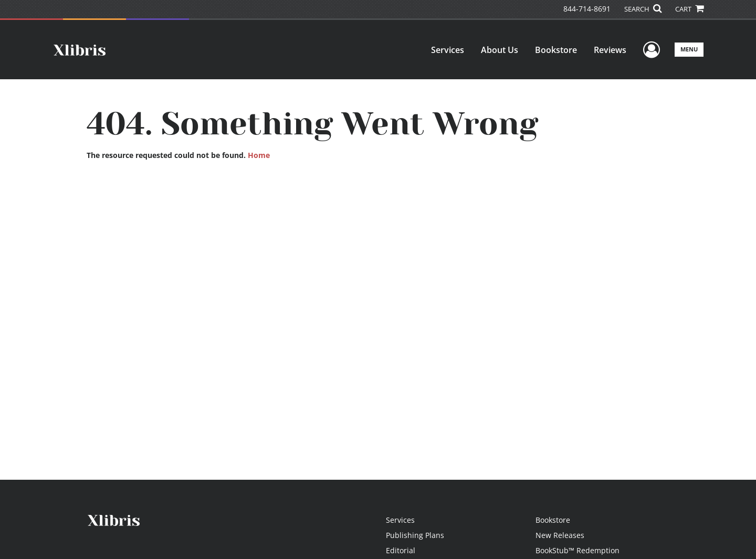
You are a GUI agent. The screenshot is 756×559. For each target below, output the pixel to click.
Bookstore (556, 50)
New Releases (560, 535)
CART (689, 9)
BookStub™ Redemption (577, 550)
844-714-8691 (587, 9)
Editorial (401, 550)
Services (448, 50)
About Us (500, 50)
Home (259, 155)
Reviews (610, 50)
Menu (689, 49)
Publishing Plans (415, 535)
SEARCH (643, 9)
